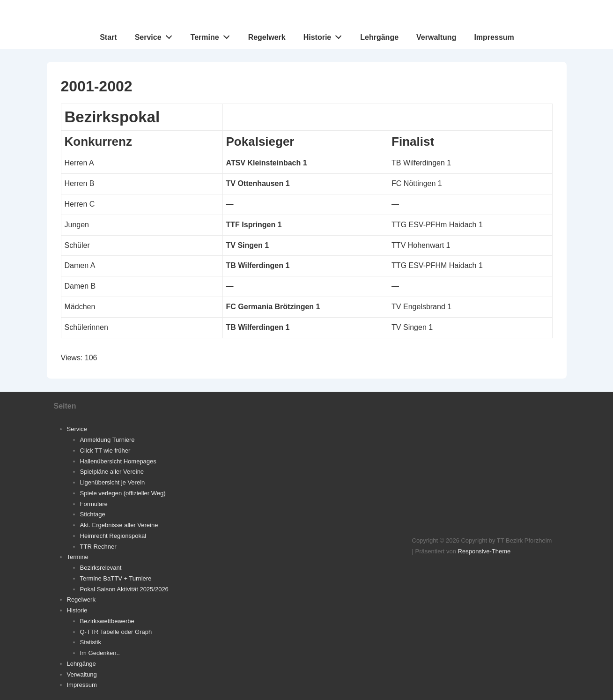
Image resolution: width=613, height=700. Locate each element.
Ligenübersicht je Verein (113, 482)
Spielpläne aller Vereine (112, 472)
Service (156, 35)
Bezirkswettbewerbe (107, 621)
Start (108, 37)
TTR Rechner (98, 547)
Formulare (94, 504)
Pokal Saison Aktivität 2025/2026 (124, 589)
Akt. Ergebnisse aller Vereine (119, 525)
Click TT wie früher (105, 451)
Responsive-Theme (484, 551)
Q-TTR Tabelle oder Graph (116, 632)
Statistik (91, 642)
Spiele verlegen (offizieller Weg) (123, 493)
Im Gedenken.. (100, 653)
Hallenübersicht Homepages (118, 461)
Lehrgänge (379, 37)
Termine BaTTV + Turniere (116, 578)
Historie (325, 35)
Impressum (494, 37)
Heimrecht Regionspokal (113, 536)
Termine (213, 35)
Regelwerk (267, 37)
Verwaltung (436, 37)
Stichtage (93, 514)
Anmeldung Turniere (107, 440)
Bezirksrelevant (101, 568)
